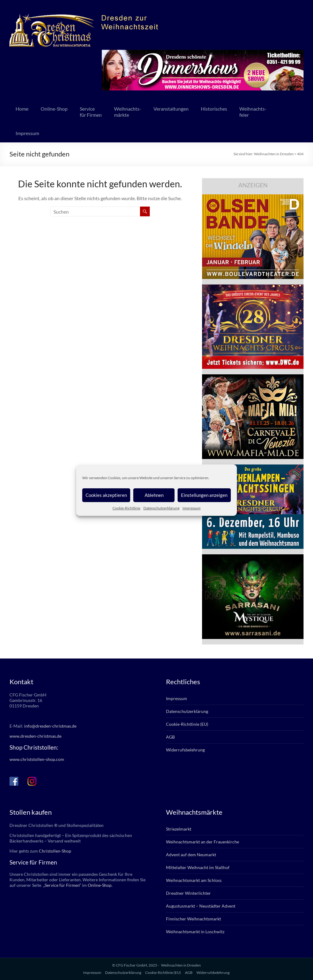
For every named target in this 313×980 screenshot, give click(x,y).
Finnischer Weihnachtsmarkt (193, 919)
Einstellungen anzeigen (204, 495)
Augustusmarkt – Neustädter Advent (201, 906)
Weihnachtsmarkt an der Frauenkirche (203, 842)
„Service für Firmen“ (62, 885)
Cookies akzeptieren (106, 495)
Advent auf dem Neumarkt (191, 855)
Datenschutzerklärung (161, 508)
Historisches (214, 109)
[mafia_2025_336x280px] (253, 377)
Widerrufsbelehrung (185, 750)
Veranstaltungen (171, 109)
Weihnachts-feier (253, 112)
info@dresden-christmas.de (50, 726)
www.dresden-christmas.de (35, 736)
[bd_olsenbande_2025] (253, 197)
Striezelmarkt (179, 829)
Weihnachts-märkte (128, 112)
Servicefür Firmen (91, 112)
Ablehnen (154, 495)
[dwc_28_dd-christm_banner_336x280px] (253, 287)
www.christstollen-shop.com (37, 759)
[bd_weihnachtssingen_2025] (253, 467)
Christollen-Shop (55, 851)
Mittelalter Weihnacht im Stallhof (198, 867)
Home (22, 109)
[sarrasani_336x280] (253, 557)
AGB (170, 737)
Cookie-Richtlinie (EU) (187, 724)
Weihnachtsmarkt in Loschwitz (195, 932)
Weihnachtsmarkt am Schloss (194, 880)
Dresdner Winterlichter (188, 893)
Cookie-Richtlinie (126, 508)
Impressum (191, 508)
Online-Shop (54, 109)
